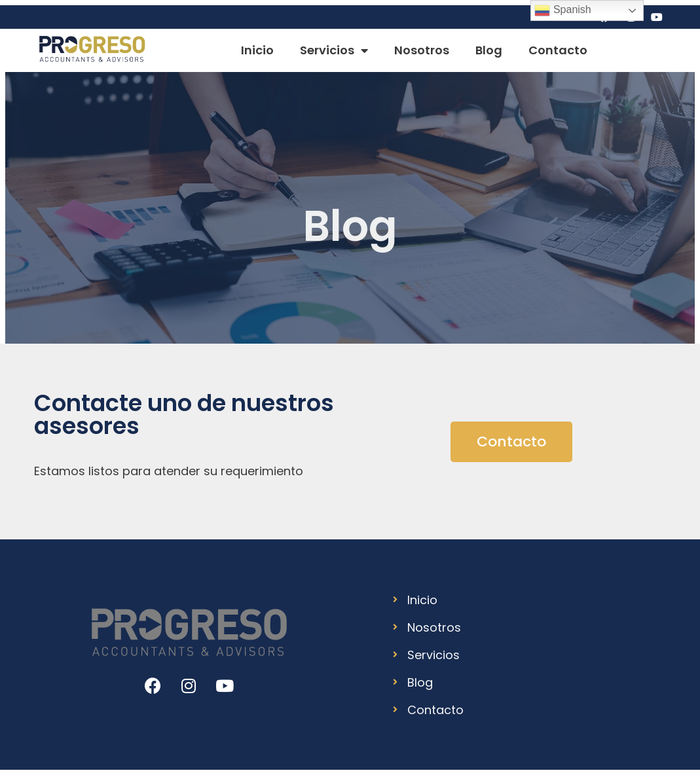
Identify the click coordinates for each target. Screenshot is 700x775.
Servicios (334, 50)
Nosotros (422, 50)
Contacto (558, 50)
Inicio (257, 50)
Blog (489, 50)
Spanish (562, 10)
